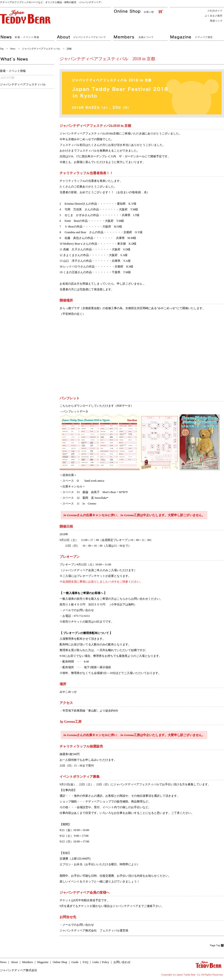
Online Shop (60, 962)
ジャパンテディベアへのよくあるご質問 (212, 16)
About (14, 962)
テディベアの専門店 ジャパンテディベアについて (84, 35)
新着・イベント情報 (13, 71)
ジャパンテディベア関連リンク (212, 21)
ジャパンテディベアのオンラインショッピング (141, 11)
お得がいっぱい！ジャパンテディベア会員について (141, 35)
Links (96, 962)
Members (28, 962)
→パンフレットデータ (74, 411)
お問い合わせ (122, 962)
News (13, 49)
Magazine (43, 962)
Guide (75, 962)
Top (2, 49)
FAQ (85, 962)
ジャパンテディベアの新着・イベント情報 (28, 35)
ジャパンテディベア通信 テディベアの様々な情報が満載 (197, 35)
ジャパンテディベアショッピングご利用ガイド (212, 10)
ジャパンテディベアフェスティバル (41, 49)
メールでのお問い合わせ (78, 610)
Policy (105, 962)
